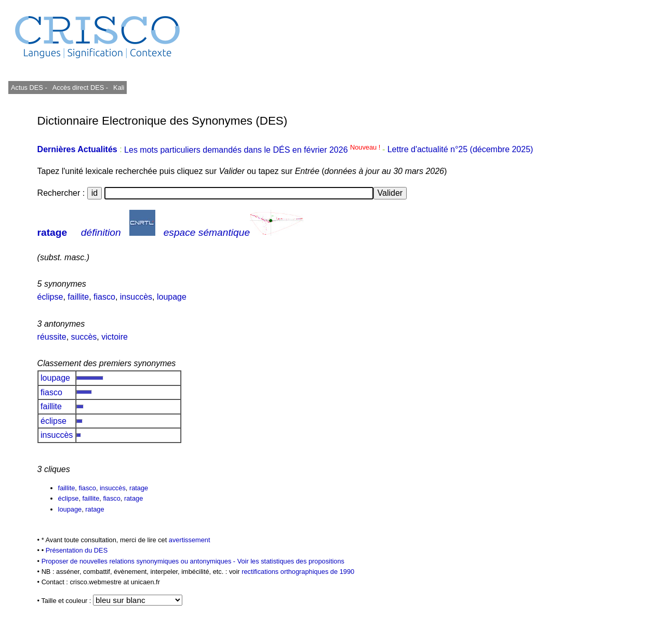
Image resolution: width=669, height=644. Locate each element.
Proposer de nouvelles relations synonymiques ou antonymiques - (139, 561)
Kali (119, 88)
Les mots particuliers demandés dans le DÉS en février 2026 (253, 150)
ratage (52, 232)
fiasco (104, 297)
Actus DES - (29, 88)
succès (84, 337)
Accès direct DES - (80, 88)
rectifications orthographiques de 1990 (298, 572)
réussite (52, 337)
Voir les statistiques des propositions (291, 561)
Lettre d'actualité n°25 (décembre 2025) (460, 150)
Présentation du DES (77, 550)
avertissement (190, 540)
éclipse (50, 297)
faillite (78, 297)
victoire (115, 337)
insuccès (136, 297)
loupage (172, 297)
